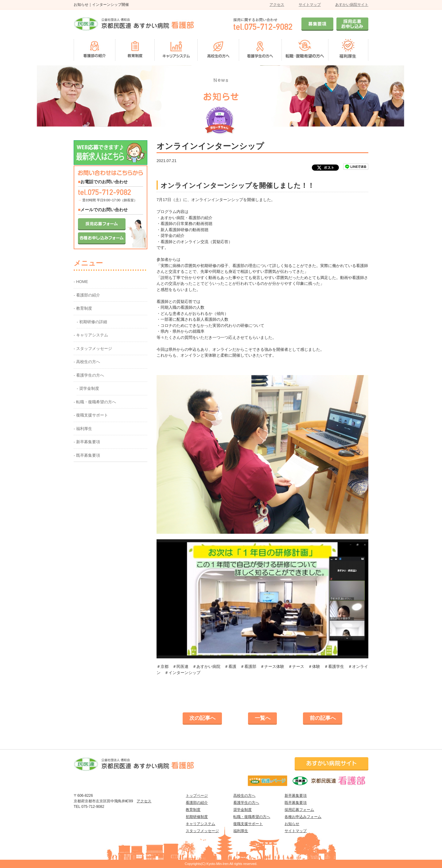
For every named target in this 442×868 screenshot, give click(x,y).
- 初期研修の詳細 (92, 322)
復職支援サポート (248, 824)
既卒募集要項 (296, 803)
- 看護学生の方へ (89, 375)
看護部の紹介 (197, 803)
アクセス (277, 5)
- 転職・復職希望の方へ (95, 402)
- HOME (81, 282)
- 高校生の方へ (87, 362)
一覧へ (263, 718)
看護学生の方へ (246, 803)
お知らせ (292, 824)
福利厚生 (241, 831)
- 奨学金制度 (88, 388)
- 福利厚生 (83, 429)
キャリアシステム (200, 824)
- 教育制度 (83, 308)
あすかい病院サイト (352, 5)
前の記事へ (323, 718)
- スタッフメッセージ (93, 349)
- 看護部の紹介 (87, 295)
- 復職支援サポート (91, 415)
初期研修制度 (197, 817)
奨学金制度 (242, 810)
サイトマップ (310, 5)
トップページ (197, 796)
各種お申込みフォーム (303, 817)
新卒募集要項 (296, 796)
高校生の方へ (244, 796)
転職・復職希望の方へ (252, 817)
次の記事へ (202, 718)
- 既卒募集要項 (87, 455)
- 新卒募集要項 (87, 442)
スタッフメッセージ (202, 831)
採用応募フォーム (299, 810)
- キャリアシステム (91, 335)
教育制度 (193, 810)
